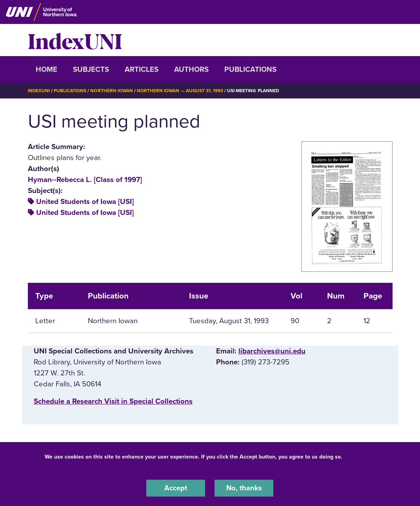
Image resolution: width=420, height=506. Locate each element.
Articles (142, 69)
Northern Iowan (112, 91)
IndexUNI (75, 40)
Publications (250, 69)
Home (46, 69)
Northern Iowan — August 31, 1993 (181, 91)
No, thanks (244, 488)
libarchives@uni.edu (272, 351)
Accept (176, 488)
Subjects (91, 69)
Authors (191, 69)
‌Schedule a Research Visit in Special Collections (113, 401)
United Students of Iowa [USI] (85, 202)
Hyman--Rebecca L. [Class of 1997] (85, 179)
